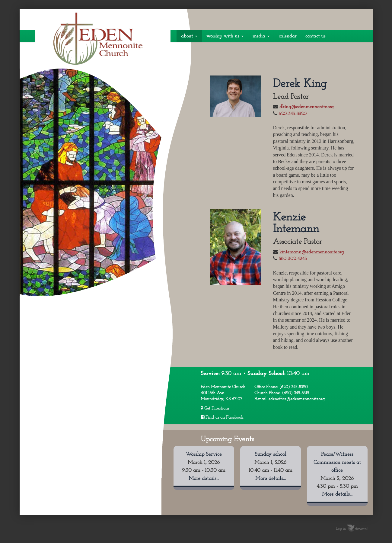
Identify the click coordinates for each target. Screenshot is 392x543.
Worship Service (204, 454)
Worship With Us (225, 36)
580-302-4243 (293, 259)
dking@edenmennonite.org (307, 107)
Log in (341, 529)
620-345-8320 (293, 114)
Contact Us (315, 36)
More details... (204, 479)
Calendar (288, 36)
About (189, 36)
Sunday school (271, 454)
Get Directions (215, 408)
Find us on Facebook (222, 417)
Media (261, 36)
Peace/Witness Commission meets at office (337, 462)
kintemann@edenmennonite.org (312, 252)
